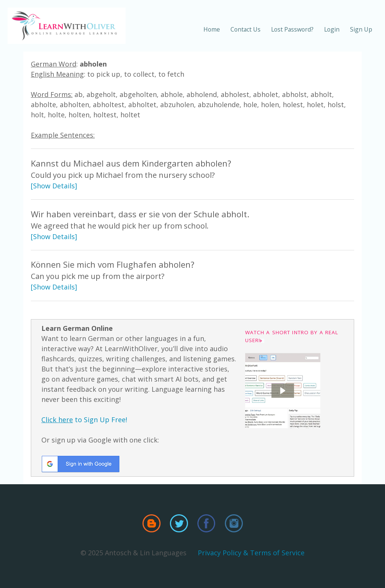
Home (212, 29)
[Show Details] (54, 186)
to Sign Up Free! (84, 420)
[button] (283, 391)
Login (332, 29)
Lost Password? (292, 29)
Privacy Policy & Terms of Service (251, 553)
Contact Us (246, 29)
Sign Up (361, 29)
